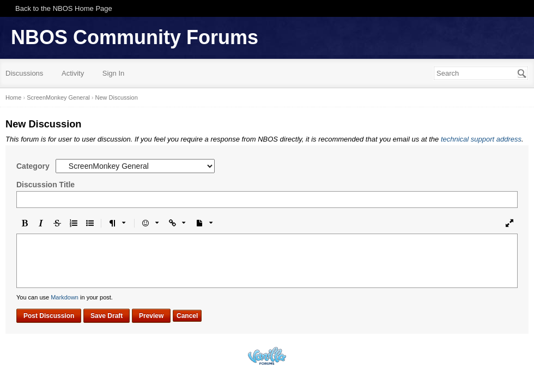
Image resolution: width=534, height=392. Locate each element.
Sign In (113, 73)
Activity (73, 73)
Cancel (187, 316)
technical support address (481, 139)
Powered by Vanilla (267, 356)
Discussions (24, 73)
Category (33, 166)
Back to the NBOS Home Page (64, 8)
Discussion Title (45, 185)
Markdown (65, 297)
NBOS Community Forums (135, 37)
